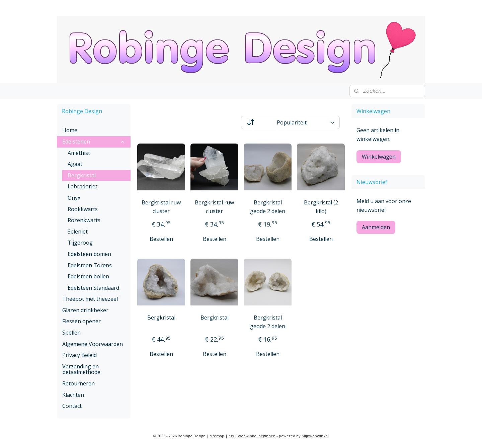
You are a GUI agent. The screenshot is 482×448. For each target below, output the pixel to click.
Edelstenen (94, 142)
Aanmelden (376, 227)
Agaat (75, 164)
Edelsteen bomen (89, 254)
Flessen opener (82, 321)
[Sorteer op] (290, 122)
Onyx (74, 198)
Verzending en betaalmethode (81, 369)
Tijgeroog (80, 243)
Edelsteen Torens (90, 265)
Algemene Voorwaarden (93, 344)
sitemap (217, 436)
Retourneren (78, 383)
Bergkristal (161, 318)
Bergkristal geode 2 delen (268, 207)
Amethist (79, 153)
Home (70, 130)
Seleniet (78, 232)
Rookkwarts (83, 209)
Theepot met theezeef (90, 299)
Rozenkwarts (84, 220)
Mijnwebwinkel (315, 436)
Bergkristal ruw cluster (161, 207)
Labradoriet (83, 186)
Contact (72, 406)
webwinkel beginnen (257, 436)
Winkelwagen (379, 157)
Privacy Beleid (79, 355)
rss (231, 436)
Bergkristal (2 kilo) (321, 207)
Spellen (71, 333)
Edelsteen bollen (88, 276)
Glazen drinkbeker (85, 310)
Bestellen (161, 239)
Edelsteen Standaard (93, 288)
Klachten (73, 395)
